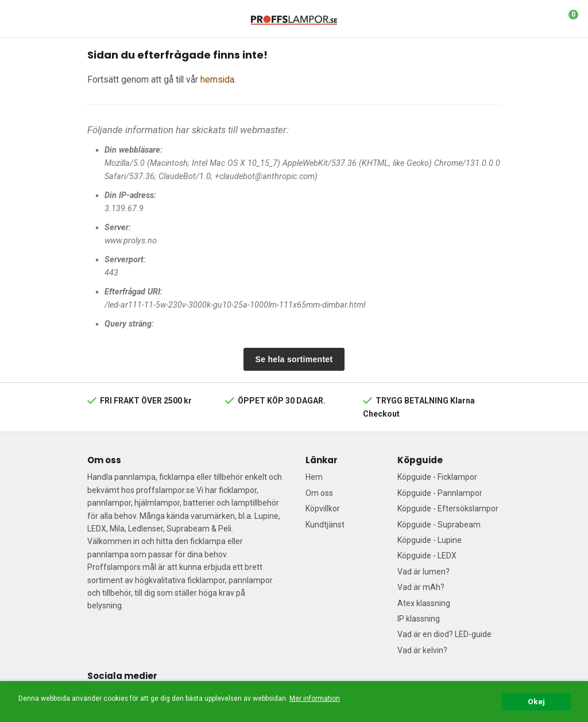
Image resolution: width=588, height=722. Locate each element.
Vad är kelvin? (422, 650)
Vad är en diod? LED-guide (444, 634)
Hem (314, 477)
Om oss (319, 493)
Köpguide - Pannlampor (440, 493)
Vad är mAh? (421, 587)
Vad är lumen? (423, 572)
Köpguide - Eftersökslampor (448, 508)
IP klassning (419, 619)
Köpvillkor (323, 508)
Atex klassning (424, 603)
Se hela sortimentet (294, 359)
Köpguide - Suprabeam (439, 525)
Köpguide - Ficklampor (437, 477)
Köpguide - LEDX (427, 556)
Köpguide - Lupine (430, 540)
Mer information (315, 698)
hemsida (217, 80)
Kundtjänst (325, 525)
